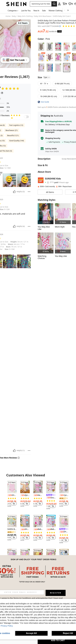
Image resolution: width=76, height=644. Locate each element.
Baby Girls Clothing (25, 16)
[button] (41, 4)
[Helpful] (14, 192)
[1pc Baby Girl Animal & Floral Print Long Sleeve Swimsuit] (64, 487)
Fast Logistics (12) (16, 125)
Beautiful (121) (13, 135)
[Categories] (13, 10)
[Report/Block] (29, 192)
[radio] (41, 47)
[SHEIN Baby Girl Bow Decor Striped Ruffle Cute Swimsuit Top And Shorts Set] (38, 555)
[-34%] (35, 495)
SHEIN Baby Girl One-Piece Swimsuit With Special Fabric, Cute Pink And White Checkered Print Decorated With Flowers (12, 495)
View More (38, 585)
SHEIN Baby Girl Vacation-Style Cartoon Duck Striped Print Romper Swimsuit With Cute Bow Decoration (12, 529)
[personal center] (59, 4)
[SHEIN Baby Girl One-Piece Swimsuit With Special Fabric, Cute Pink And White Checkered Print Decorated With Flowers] (12, 487)
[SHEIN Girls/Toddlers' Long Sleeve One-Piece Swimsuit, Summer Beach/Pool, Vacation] (25, 555)
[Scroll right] (68, 10)
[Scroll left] (65, 10)
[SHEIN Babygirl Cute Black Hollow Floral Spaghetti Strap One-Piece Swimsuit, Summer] (64, 555)
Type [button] (47, 77)
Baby (14, 16)
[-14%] (9, 566)
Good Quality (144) (17, 141)
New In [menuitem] (36, 11)
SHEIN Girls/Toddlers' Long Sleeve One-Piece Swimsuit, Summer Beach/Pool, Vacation (25, 566)
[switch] (26, 117)
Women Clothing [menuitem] (55, 11)
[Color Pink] (44, 39)
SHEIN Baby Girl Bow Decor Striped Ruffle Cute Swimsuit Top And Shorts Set (38, 566)
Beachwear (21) (12, 130)
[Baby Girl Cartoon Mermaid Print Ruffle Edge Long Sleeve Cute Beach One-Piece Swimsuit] (63, 243)
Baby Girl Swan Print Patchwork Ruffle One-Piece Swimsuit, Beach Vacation (38, 529)
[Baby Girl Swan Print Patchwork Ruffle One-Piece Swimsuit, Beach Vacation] (38, 521)
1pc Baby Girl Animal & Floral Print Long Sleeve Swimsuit (64, 495)
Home (8, 16)
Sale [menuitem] (44, 11)
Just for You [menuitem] (26, 11)
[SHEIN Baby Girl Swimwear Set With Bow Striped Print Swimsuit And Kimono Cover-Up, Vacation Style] (63, 214)
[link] (65, 4)
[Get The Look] (15, 60)
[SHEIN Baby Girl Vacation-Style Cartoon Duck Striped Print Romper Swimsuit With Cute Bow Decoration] (12, 521)
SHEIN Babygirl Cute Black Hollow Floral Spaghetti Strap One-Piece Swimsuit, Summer (64, 566)
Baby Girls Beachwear (43, 16)
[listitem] (46, 214)
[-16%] (9, 495)
